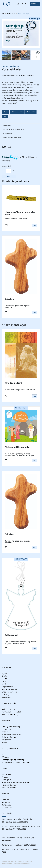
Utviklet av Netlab (8, 864)
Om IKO (5, 769)
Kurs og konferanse (10, 749)
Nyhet (4, 674)
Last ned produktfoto (11, 66)
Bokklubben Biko (9, 703)
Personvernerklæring (25, 861)
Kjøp (9, 177)
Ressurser (6, 721)
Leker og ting (31, 112)
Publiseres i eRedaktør (23, 864)
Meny (33, 4)
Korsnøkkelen (24, 14)
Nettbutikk (11, 14)
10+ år (5, 112)
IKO (3, 14)
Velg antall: (6, 166)
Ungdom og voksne (17, 112)
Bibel (5, 116)
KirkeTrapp (6, 697)
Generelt (6, 794)
